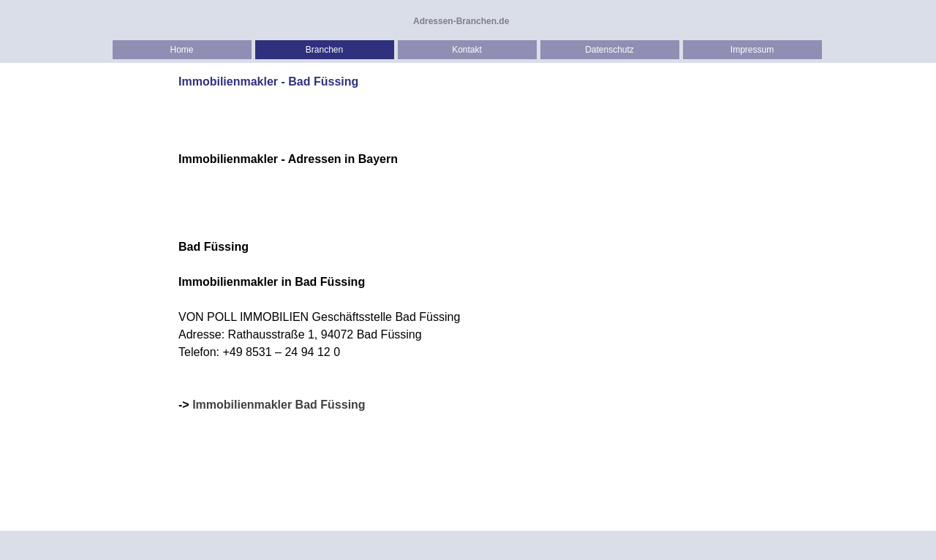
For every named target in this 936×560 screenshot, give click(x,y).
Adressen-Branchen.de (461, 21)
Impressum (752, 50)
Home (181, 50)
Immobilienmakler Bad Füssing (279, 405)
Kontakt (467, 50)
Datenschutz (609, 50)
